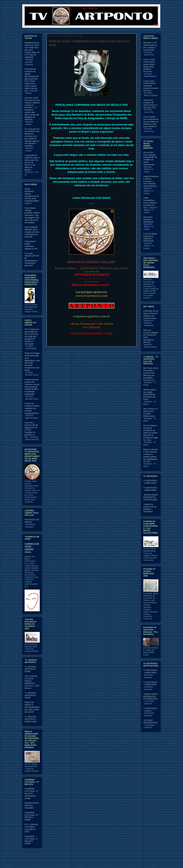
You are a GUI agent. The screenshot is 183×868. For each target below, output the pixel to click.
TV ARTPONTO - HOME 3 (150, 710)
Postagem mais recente (61, 353)
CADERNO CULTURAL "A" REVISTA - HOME (31, 816)
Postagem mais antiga (123, 353)
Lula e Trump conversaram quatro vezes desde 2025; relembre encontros (149, 65)
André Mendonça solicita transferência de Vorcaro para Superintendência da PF (32, 196)
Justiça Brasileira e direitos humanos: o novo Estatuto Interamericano (151, 181)
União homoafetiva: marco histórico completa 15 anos (150, 203)
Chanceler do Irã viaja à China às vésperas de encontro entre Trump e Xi (151, 316)
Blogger (115, 862)
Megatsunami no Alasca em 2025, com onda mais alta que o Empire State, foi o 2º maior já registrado (32, 50)
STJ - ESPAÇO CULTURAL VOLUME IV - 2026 (31, 828)
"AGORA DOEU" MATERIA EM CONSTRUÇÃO (151, 497)
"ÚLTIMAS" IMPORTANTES (150, 721)
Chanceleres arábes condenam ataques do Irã (31, 245)
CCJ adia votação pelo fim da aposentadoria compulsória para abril (32, 259)
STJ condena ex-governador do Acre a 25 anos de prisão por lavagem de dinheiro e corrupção (32, 337)
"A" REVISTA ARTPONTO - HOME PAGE (31, 719)
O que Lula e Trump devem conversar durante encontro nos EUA (151, 86)
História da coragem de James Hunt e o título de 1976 (150, 104)
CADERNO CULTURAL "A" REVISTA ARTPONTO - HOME (31, 793)
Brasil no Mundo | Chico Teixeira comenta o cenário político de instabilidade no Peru (150, 455)
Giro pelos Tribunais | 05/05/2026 (148, 219)
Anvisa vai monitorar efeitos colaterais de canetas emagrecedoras (32, 408)
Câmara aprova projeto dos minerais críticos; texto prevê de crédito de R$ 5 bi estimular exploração (32, 387)
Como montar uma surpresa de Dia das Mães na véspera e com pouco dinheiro (151, 122)
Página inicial (92, 353)
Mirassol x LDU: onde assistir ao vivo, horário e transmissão (150, 46)
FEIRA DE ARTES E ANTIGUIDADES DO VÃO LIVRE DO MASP (32, 707)
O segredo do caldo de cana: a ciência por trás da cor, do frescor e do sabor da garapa (32, 163)
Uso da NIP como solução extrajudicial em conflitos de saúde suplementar (150, 158)
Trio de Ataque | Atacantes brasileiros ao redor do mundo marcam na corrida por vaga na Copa (150, 433)
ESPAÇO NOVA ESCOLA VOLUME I (32, 805)
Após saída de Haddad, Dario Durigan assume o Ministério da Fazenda (32, 232)
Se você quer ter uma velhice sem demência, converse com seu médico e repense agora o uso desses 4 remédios (32, 137)
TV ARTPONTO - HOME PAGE (150, 482)
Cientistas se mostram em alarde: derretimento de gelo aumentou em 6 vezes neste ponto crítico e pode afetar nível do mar (32, 80)
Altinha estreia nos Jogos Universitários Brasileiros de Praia (150, 394)
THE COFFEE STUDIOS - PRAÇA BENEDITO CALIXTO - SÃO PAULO (32, 682)
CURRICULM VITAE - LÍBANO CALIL (32, 548)
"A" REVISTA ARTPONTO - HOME (31, 669)
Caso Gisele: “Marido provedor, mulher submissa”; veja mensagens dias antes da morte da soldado (32, 215)
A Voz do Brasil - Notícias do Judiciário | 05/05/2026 (151, 237)
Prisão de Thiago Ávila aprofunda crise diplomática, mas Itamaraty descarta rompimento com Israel (32, 362)
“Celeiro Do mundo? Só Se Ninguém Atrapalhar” (150, 508)
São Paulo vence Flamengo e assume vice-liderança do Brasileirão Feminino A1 (151, 374)
